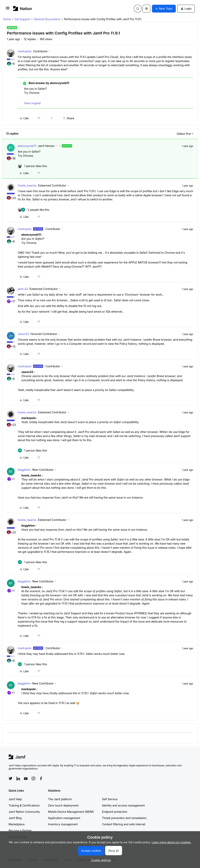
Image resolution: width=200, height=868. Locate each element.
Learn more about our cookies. (172, 842)
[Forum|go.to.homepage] (23, 9)
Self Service (110, 799)
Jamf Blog (15, 818)
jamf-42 (23, 289)
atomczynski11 (27, 146)
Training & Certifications (24, 805)
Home (7, 19)
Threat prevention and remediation (124, 818)
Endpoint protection (115, 812)
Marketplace (17, 824)
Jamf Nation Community (24, 812)
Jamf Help (15, 799)
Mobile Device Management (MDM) (71, 812)
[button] (8, 9)
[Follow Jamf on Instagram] (33, 778)
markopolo (25, 51)
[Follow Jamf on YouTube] (26, 778)
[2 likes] (34, 210)
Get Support (22, 19)
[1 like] (32, 166)
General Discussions (47, 19)
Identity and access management (123, 805)
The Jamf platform (60, 799)
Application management (64, 818)
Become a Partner (20, 830)
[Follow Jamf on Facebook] (41, 778)
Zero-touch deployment (63, 805)
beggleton (24, 470)
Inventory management (63, 824)
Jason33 (23, 334)
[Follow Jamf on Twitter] (11, 778)
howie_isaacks (27, 185)
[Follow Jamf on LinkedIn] (18, 778)
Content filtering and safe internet (124, 824)
